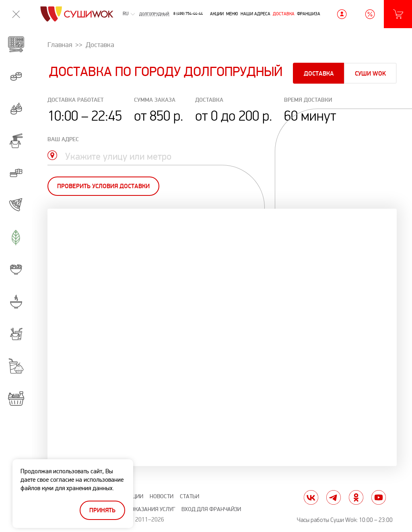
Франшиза (309, 14)
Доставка (284, 14)
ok (356, 497)
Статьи (190, 496)
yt (379, 497)
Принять (102, 510)
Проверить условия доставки (103, 186)
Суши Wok (370, 74)
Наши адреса (255, 14)
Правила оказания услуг (140, 509)
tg (334, 497)
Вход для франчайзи (211, 509)
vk (311, 497)
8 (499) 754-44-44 (188, 14)
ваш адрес (63, 140)
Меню (232, 14)
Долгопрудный (154, 14)
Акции (217, 14)
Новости (162, 496)
